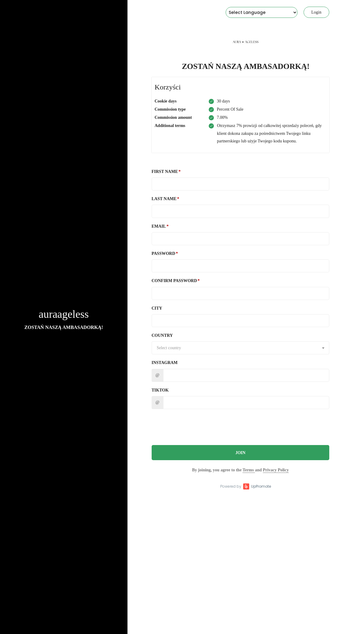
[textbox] (240, 348)
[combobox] (240, 348)
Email (159, 226)
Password (163, 254)
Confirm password (174, 281)
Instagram (165, 363)
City (157, 308)
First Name (165, 172)
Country (162, 335)
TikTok (160, 390)
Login (316, 12)
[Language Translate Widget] (262, 12)
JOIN (240, 453)
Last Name (164, 199)
